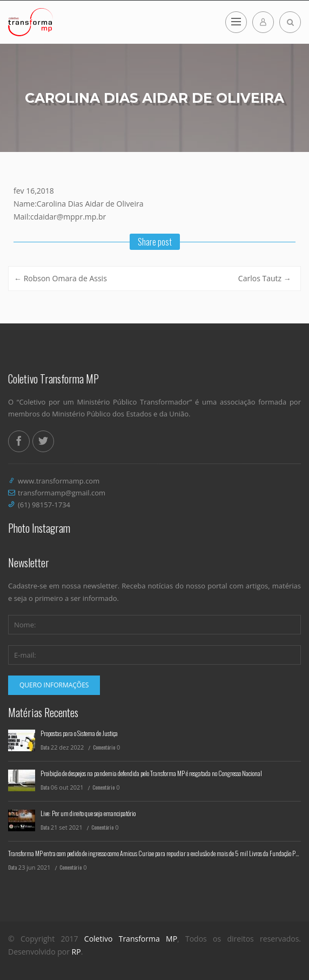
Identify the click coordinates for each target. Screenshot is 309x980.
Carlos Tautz (265, 278)
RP (76, 952)
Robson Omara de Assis (61, 278)
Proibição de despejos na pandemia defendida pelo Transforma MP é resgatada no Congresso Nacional (151, 773)
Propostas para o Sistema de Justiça (79, 733)
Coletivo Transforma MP (131, 939)
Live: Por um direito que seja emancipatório (88, 813)
